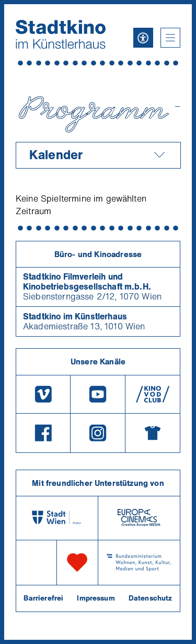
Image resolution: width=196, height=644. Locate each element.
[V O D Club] (153, 394)
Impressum (96, 598)
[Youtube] (98, 394)
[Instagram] (98, 433)
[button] (170, 38)
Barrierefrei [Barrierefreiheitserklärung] (43, 598)
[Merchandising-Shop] (153, 433)
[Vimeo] (43, 394)
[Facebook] (43, 433)
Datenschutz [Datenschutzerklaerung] (151, 598)
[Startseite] (61, 34)
